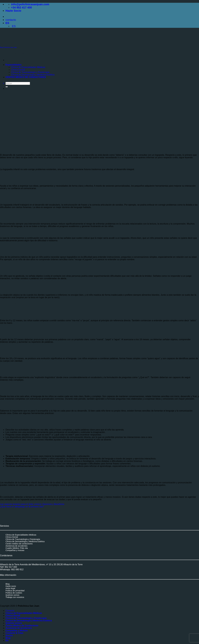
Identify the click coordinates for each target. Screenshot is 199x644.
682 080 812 (17, 569)
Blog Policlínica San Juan (8, 47)
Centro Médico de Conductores (22, 626)
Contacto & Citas (14, 633)
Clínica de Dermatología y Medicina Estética (25, 541)
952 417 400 (11, 567)
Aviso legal (10, 588)
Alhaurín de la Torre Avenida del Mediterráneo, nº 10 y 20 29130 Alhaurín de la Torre (41, 564)
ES (8, 23)
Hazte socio (11, 586)
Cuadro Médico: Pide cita (17, 548)
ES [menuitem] (13, 26)
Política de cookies (14, 593)
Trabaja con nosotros (15, 597)
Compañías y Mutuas (17, 631)
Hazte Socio (13, 11)
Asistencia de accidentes (16, 546)
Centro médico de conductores (19, 544)
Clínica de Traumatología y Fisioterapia (23, 539)
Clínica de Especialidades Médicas (21, 535)
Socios (9, 635)
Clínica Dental (12, 537)
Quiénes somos (12, 595)
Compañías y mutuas (15, 550)
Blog (8, 584)
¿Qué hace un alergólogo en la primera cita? (22, 507)
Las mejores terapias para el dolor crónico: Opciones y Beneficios (32, 504)
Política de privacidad (15, 591)
